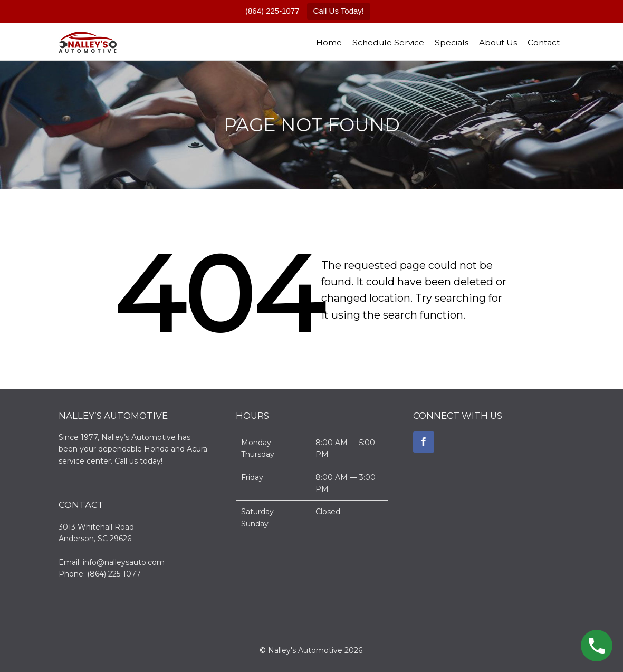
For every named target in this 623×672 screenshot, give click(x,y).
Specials (452, 42)
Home (329, 42)
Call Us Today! (339, 11)
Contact (544, 42)
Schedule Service (388, 42)
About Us (498, 42)
